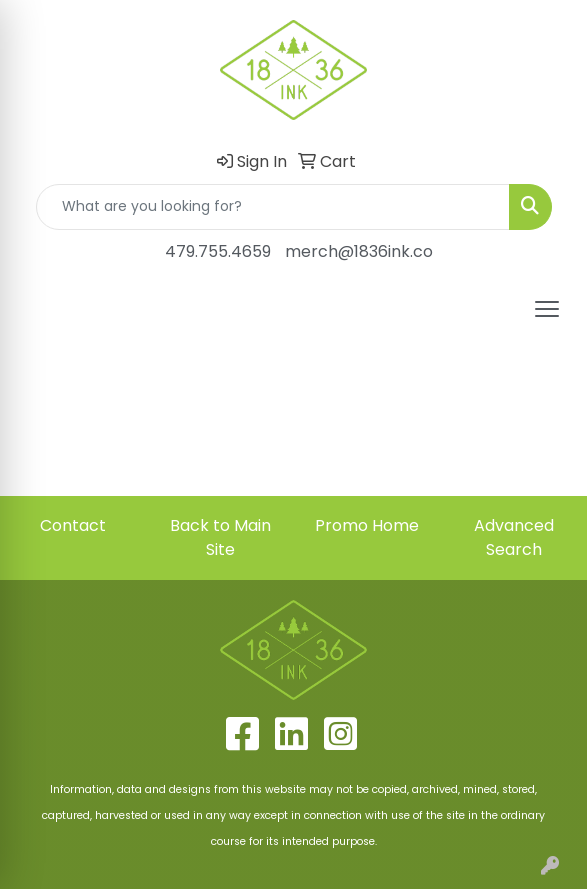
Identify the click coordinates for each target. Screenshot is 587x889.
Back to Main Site (220, 537)
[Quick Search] (273, 207)
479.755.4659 (218, 251)
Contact (73, 525)
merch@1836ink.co (359, 251)
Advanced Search (514, 537)
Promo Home (367, 525)
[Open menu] (547, 309)
